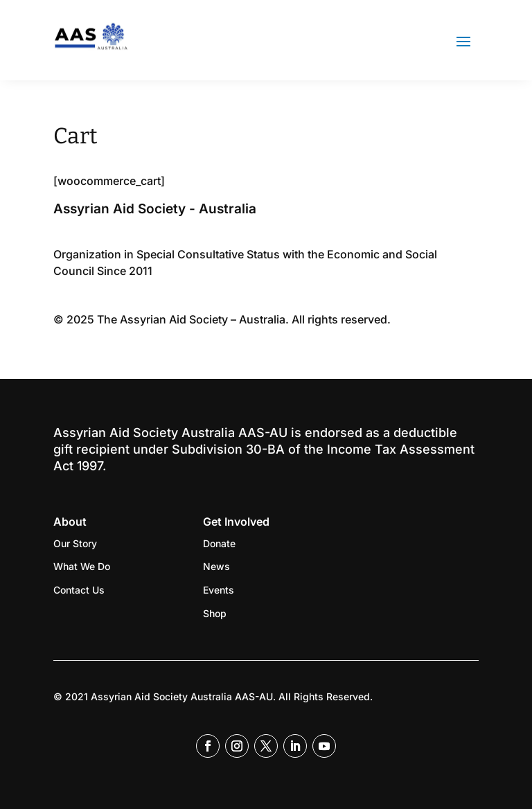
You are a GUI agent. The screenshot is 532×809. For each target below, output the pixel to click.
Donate (219, 543)
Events (219, 590)
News (216, 566)
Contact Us (79, 590)
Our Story (75, 543)
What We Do (82, 566)
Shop (215, 613)
